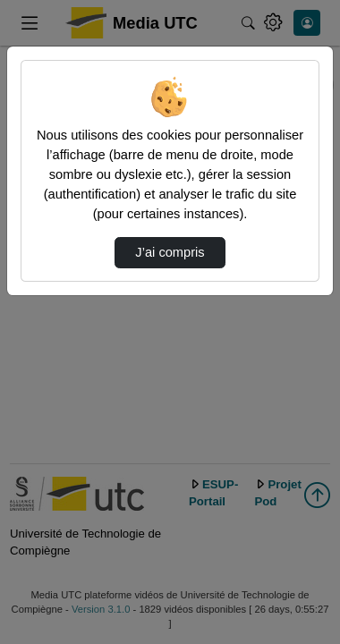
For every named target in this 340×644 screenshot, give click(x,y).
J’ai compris (170, 252)
